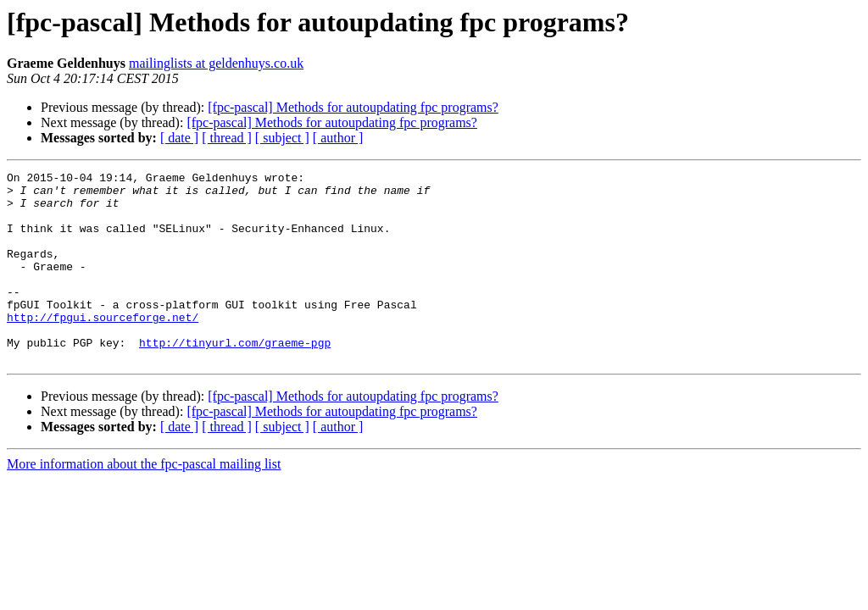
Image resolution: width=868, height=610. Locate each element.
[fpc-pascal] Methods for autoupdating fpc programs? (353, 107)
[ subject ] (282, 138)
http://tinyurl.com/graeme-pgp (235, 378)
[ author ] (338, 138)
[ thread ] (227, 138)
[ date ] (179, 138)
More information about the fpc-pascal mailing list (144, 502)
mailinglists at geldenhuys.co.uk (216, 63)
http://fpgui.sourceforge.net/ (103, 347)
